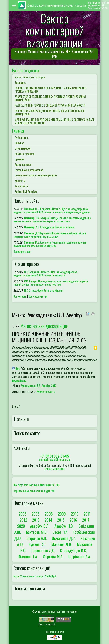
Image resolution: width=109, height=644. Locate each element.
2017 (86, 520)
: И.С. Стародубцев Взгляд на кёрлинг (49, 227)
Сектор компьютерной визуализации (59, 612)
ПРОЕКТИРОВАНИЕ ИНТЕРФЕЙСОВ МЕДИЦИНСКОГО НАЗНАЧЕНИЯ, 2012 (49, 337)
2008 (49, 514)
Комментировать (46, 391)
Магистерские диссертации (30, 77)
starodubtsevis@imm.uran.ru (54, 460)
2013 (36, 520)
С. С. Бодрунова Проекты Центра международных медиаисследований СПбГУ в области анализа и (45, 274)
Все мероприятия (38, 296)
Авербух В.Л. (40, 526)
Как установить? (47, 624)
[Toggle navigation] (15, 5)
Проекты (19, 159)
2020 (21, 526)
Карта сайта (21, 186)
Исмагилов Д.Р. (64, 538)
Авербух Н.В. (64, 526)
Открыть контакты (55, 469)
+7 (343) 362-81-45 (55, 456)
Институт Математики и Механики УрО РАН (37, 485)
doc (18, 368)
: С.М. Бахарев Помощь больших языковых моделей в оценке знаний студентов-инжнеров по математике (52, 220)
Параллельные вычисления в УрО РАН (34, 491)
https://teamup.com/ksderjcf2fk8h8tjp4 (35, 576)
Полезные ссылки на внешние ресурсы (36, 175)
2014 (48, 520)
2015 (61, 520)
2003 (23, 514)
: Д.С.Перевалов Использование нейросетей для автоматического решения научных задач (50, 235)
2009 (62, 514)
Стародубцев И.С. (73, 550)
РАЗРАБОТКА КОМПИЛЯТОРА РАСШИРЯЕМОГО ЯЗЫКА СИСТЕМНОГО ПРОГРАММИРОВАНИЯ (51, 90)
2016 (73, 520)
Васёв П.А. (60, 532)
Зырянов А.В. (37, 538)
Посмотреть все (22, 252)
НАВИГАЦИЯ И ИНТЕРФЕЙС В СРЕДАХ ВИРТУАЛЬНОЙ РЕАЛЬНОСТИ (50, 105)
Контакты (20, 181)
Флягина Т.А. (28, 556)
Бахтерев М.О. (37, 532)
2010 (75, 514)
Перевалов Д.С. (43, 550)
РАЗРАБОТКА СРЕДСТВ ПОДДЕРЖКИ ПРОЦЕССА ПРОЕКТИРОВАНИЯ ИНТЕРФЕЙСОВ (50, 98)
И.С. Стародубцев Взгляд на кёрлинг (44, 290)
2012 (54, 386)
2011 (87, 514)
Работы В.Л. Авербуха (26, 192)
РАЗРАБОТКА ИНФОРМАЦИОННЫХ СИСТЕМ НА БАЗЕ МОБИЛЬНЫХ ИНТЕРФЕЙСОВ (50, 113)
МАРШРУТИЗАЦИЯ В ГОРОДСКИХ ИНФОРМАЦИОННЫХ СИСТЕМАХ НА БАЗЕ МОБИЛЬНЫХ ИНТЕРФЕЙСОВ (54, 121)
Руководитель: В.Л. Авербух (35, 386)
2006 (36, 514)
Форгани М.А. (53, 556)
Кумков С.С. (37, 544)
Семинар (19, 143)
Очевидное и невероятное (29, 170)
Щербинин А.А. (79, 556)
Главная (18, 131)
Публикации (21, 138)
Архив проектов (23, 165)
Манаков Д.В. (61, 544)
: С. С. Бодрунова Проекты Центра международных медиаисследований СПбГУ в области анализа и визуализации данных (52, 210)
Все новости (20, 296)
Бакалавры (21, 83)
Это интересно (23, 148)
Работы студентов (26, 70)
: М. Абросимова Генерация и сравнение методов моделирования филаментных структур (50, 244)
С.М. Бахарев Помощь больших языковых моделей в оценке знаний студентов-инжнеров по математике (51, 283)
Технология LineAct (55, 632)
